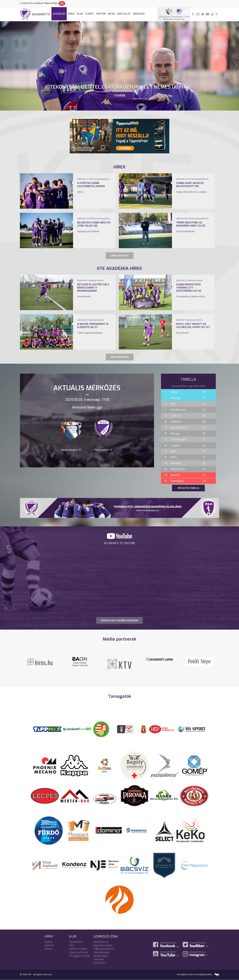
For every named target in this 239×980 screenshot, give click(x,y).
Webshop (139, 14)
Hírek (71, 14)
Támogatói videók (80, 956)
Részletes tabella (188, 488)
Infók (111, 14)
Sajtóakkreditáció (104, 949)
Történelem (76, 942)
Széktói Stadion (78, 949)
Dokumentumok (79, 952)
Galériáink (99, 963)
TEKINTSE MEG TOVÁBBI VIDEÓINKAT (119, 620)
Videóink (99, 959)
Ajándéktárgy (102, 952)
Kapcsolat (124, 14)
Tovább (119, 95)
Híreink (48, 949)
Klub (80, 14)
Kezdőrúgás (101, 956)
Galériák (49, 945)
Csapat (90, 14)
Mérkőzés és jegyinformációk (103, 944)
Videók (49, 942)
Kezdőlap (59, 14)
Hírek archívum (120, 256)
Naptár (101, 14)
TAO (72, 945)
